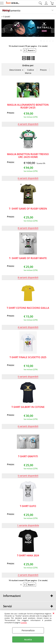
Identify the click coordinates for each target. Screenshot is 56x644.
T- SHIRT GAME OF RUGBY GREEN (28, 209)
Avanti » (31, 50)
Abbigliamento (11, 10)
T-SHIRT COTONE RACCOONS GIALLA (28, 308)
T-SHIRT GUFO (28, 506)
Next (53, 30)
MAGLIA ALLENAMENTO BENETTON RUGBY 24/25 (28, 106)
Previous (3, 30)
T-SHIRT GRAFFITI (28, 456)
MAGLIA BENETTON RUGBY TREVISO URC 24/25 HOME (28, 156)
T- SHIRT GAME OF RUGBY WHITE (28, 258)
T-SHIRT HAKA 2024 (28, 555)
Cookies (24, 622)
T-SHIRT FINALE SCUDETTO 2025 (28, 357)
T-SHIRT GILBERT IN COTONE (28, 407)
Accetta (28, 639)
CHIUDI (54, 613)
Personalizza (28, 630)
